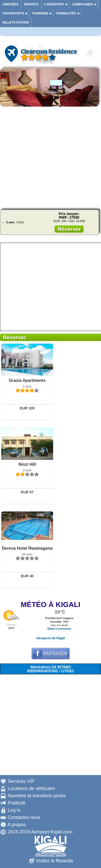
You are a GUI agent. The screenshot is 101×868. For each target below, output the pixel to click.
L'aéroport (54, 4)
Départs (31, 4)
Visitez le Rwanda (55, 861)
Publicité (17, 803)
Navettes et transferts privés (37, 796)
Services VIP (21, 781)
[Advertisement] (51, 157)
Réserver (69, 229)
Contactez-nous (24, 817)
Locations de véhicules (31, 788)
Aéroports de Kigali (51, 638)
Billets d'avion (16, 22)
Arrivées (10, 4)
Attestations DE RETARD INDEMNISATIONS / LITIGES (50, 669)
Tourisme (40, 13)
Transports (13, 13)
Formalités (66, 13)
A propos (17, 825)
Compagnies (82, 4)
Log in (14, 810)
